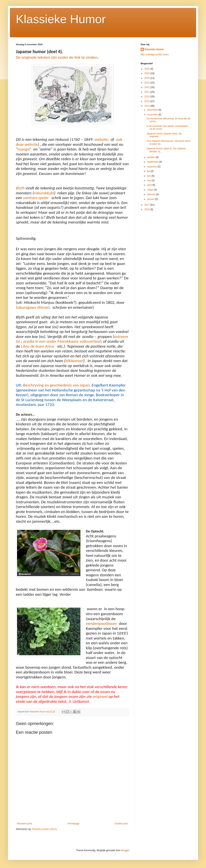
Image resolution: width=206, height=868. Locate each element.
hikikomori (74, 361)
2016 (147, 209)
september (153, 162)
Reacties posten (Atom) (44, 829)
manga (24, 149)
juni (149, 176)
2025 (147, 73)
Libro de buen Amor (38, 346)
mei (149, 180)
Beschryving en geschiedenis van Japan (56, 385)
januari (151, 199)
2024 (147, 78)
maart (151, 190)
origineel (100, 696)
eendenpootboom (101, 623)
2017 (147, 205)
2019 (147, 101)
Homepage (73, 824)
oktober (151, 157)
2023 (147, 83)
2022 (147, 87)
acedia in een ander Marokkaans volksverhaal (62, 341)
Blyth (20, 188)
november (153, 115)
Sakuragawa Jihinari (33, 307)
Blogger (125, 850)
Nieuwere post (24, 824)
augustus (152, 167)
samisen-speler (36, 198)
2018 (147, 106)
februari (152, 194)
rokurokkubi (44, 193)
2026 (147, 69)
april (150, 185)
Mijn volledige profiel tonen (155, 55)
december (153, 110)
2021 (147, 92)
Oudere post (121, 824)
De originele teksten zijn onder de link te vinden (57, 57)
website (101, 139)
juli (149, 171)
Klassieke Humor (61, 19)
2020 (147, 97)
